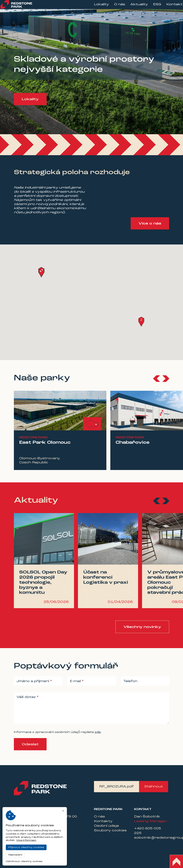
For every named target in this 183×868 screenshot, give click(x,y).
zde (98, 732)
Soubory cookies (110, 831)
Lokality (97, 7)
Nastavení (15, 855)
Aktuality (134, 7)
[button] (141, 322)
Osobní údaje (106, 826)
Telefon (130, 681)
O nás (115, 7)
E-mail (76, 681)
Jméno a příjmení (33, 681)
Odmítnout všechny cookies (24, 861)
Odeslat (30, 744)
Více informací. (26, 840)
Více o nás (150, 224)
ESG (152, 7)
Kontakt (170, 7)
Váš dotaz (27, 697)
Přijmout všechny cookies (26, 847)
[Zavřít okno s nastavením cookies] (63, 811)
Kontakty (103, 821)
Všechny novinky (142, 627)
